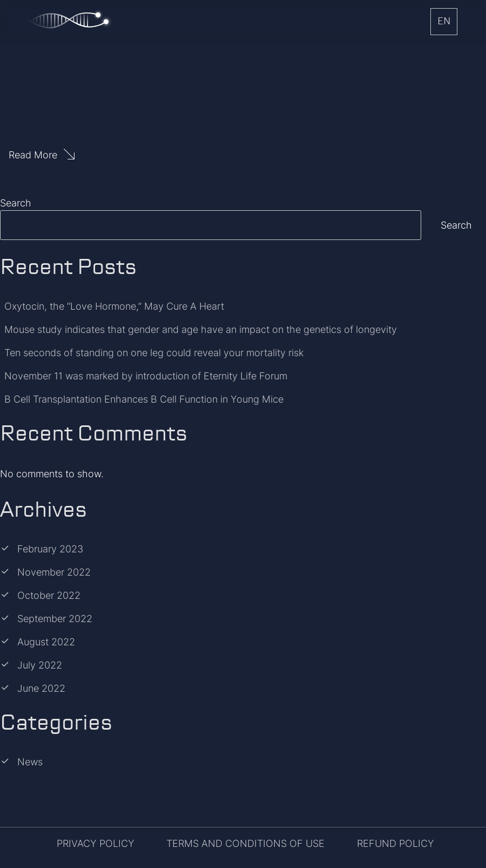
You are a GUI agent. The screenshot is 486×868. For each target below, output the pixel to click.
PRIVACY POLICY (96, 843)
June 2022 (41, 688)
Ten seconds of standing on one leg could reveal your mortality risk (154, 353)
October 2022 (49, 595)
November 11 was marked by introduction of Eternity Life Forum (146, 376)
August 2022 (46, 642)
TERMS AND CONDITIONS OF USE (245, 843)
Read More (33, 155)
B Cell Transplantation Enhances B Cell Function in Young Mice (144, 399)
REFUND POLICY (396, 843)
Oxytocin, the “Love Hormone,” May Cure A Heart (114, 306)
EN (444, 22)
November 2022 (54, 572)
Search (16, 203)
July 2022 (40, 665)
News (30, 762)
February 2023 (50, 549)
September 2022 (55, 619)
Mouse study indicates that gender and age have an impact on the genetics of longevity (201, 329)
